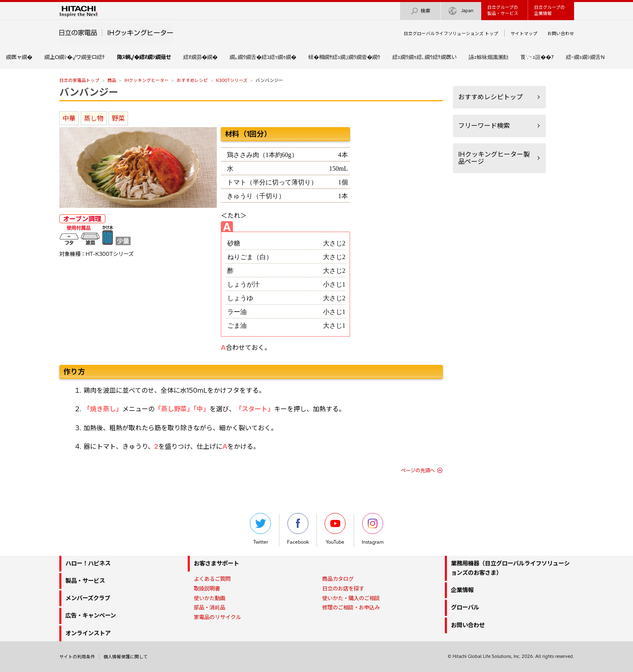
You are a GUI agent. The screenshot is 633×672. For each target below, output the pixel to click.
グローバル (465, 607)
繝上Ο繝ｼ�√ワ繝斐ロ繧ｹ (75, 57)
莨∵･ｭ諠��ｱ (537, 57)
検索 (420, 11)
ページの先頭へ (418, 470)
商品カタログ (338, 579)
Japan (461, 11)
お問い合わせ (561, 33)
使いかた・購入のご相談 (351, 598)
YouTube (335, 529)
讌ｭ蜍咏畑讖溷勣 (488, 57)
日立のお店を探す (343, 588)
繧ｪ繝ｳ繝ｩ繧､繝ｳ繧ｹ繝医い (424, 57)
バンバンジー (89, 92)
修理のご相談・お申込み (351, 607)
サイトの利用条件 (77, 657)
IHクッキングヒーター (147, 80)
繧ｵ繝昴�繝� (200, 57)
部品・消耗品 (210, 607)
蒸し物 (94, 118)
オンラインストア (88, 633)
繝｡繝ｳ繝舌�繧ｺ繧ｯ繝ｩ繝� (263, 57)
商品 (112, 80)
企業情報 (462, 590)
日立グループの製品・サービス (503, 10)
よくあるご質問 (212, 579)
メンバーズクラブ (88, 598)
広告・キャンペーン (91, 615)
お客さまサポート (216, 563)
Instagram (373, 529)
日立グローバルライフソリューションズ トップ (451, 33)
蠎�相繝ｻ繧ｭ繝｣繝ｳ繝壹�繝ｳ (344, 57)
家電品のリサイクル (217, 617)
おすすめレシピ (192, 80)
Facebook (298, 529)
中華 (69, 118)
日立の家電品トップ (79, 80)
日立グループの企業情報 (549, 10)
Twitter (260, 529)
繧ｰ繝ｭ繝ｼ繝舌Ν (585, 57)
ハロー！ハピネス (88, 563)
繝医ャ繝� (19, 57)
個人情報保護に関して (126, 657)
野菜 (118, 118)
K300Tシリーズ (232, 80)
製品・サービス (85, 581)
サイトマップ (524, 33)
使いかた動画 (210, 598)
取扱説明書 (207, 588)
